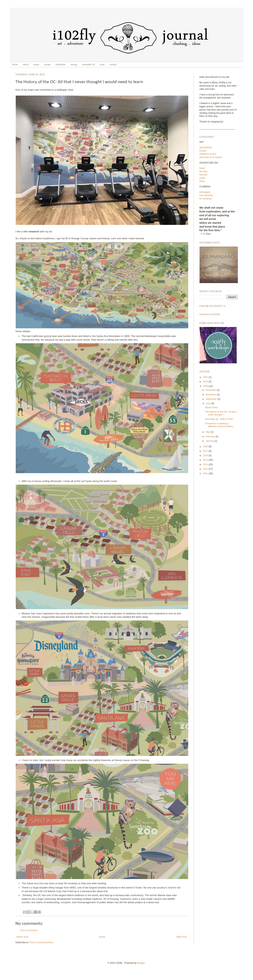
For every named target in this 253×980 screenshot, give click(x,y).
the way (203, 171)
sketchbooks (206, 147)
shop (102, 65)
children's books (208, 154)
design (74, 65)
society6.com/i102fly (210, 314)
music (202, 178)
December (211, 390)
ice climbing (205, 199)
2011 (206, 474)
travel (202, 168)
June (208, 403)
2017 (206, 451)
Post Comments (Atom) (41, 942)
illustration (61, 65)
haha (202, 181)
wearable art (89, 65)
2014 (206, 460)
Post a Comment (29, 930)
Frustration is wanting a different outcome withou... (220, 425)
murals (47, 65)
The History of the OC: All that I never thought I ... (221, 413)
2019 (206, 386)
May (208, 432)
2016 (206, 456)
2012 (206, 469)
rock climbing (206, 195)
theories (203, 175)
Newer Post (22, 937)
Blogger (141, 963)
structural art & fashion (211, 157)
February (211, 437)
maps (36, 65)
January (210, 441)
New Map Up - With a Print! (219, 419)
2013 (206, 465)
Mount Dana (211, 407)
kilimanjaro (205, 192)
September (212, 399)
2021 (206, 377)
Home (15, 65)
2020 (206, 382)
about (26, 65)
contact (113, 65)
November (211, 395)
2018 (206, 447)
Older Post (181, 937)
